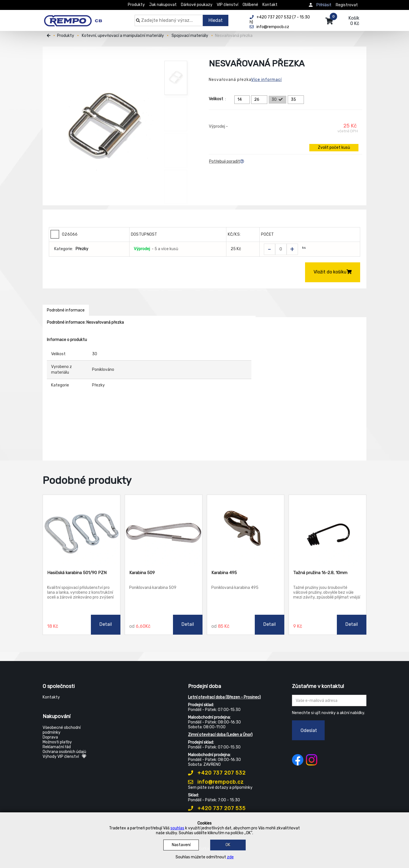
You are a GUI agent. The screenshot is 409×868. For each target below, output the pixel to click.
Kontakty (51, 697)
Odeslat (309, 730)
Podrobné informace (66, 310)
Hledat (216, 20)
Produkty (136, 5)
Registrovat (347, 5)
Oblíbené (250, 5)
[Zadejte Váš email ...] (329, 700)
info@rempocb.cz (216, 782)
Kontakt (270, 5)
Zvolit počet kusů (334, 148)
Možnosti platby (57, 742)
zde (230, 857)
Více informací (266, 80)
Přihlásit (324, 5)
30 (277, 100)
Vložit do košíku (333, 272)
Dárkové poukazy (197, 5)
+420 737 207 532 (217, 773)
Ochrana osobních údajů (64, 752)
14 (243, 100)
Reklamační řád (57, 747)
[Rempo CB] (77, 18)
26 (260, 100)
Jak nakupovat (163, 5)
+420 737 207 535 (217, 808)
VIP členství (228, 5)
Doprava (50, 737)
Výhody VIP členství (64, 757)
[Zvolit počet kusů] (281, 249)
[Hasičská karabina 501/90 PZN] (82, 530)
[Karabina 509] (164, 530)
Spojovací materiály (190, 36)
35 (297, 100)
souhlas (177, 828)
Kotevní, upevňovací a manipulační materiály (123, 36)
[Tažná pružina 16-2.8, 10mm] (327, 530)
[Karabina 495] (246, 530)
